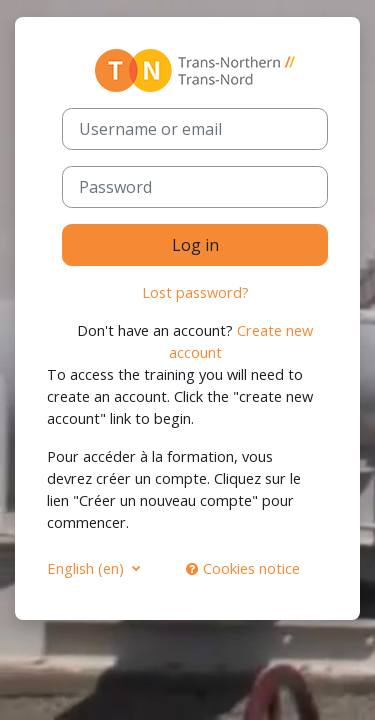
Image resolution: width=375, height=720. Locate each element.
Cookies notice (243, 568)
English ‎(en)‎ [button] (87, 568)
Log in (195, 245)
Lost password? (195, 292)
